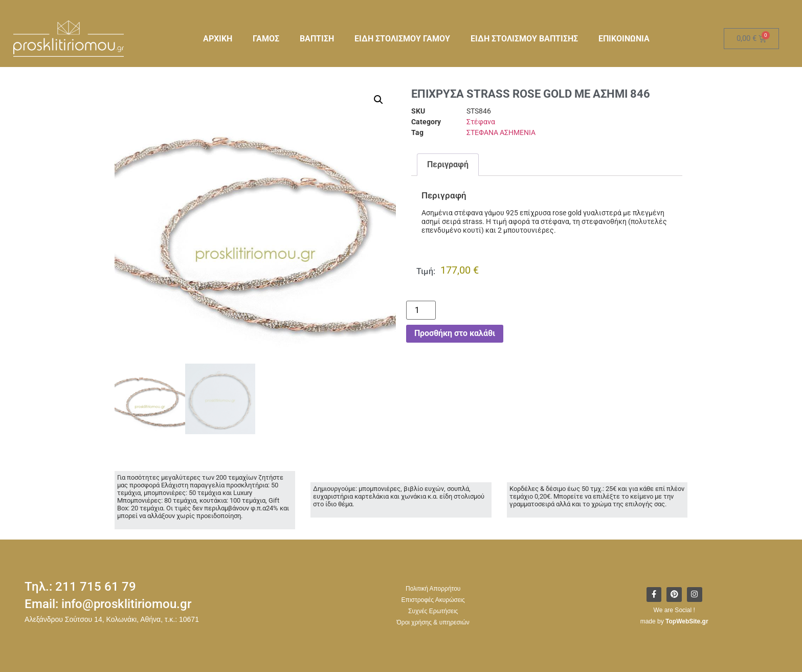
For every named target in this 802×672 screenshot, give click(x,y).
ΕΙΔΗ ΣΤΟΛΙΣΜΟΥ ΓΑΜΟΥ (402, 39)
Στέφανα (481, 122)
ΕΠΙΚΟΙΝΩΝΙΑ (624, 39)
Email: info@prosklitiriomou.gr (108, 604)
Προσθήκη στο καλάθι (455, 333)
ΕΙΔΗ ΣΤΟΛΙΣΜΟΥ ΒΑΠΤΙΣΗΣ (524, 39)
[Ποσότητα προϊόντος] (421, 310)
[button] (378, 100)
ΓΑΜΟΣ (266, 39)
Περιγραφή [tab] (448, 164)
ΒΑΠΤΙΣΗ (317, 39)
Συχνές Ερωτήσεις (433, 611)
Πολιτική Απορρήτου (433, 589)
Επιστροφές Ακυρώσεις (433, 600)
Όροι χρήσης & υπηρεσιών (433, 622)
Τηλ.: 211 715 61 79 (80, 587)
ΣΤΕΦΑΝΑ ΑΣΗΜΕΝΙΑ (501, 132)
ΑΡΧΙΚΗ (218, 39)
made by (674, 621)
